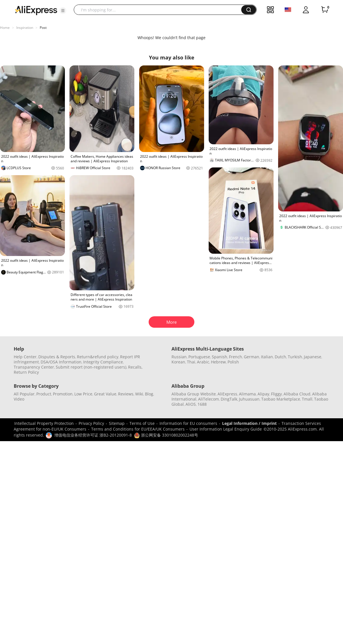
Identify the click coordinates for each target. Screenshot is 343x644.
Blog (149, 394)
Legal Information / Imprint (249, 423)
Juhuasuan (249, 399)
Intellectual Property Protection (44, 423)
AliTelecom (209, 399)
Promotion (63, 394)
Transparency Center (34, 367)
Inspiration (25, 28)
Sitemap (117, 423)
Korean (178, 362)
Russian (179, 357)
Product (44, 394)
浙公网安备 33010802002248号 (166, 435)
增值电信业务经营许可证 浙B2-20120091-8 (93, 435)
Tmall (307, 399)
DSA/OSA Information (61, 362)
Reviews (126, 394)
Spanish (220, 357)
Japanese (313, 357)
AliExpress (227, 394)
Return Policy (26, 372)
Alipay (263, 394)
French (236, 357)
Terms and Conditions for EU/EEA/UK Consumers (138, 429)
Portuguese (199, 357)
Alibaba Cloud (297, 394)
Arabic (203, 362)
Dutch (280, 357)
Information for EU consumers (188, 423)
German (252, 357)
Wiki (139, 394)
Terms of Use (142, 423)
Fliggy (276, 394)
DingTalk (229, 399)
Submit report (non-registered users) (91, 367)
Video (19, 399)
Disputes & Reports (57, 357)
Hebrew (218, 362)
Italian (267, 357)
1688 (202, 404)
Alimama (247, 394)
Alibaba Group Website (194, 394)
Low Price (83, 394)
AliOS (191, 404)
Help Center (25, 357)
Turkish (295, 357)
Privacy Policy (91, 423)
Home (5, 28)
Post (43, 28)
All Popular (24, 394)
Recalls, (135, 367)
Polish (233, 362)
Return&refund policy (98, 357)
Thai (191, 362)
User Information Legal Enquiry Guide (226, 429)
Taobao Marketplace (281, 399)
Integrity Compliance (103, 362)
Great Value (105, 394)
